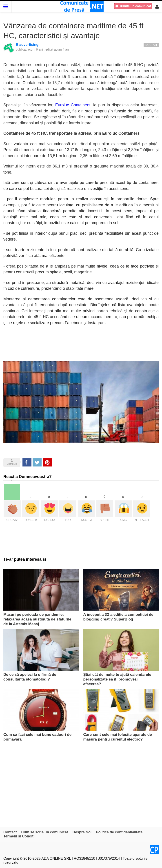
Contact (10, 832)
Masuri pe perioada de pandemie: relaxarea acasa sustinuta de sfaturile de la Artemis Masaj (37, 619)
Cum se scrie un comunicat (45, 832)
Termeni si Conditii (19, 836)
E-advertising (27, 45)
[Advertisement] (81, 784)
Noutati (151, 45)
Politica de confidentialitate (119, 832)
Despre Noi (82, 832)
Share (27, 462)
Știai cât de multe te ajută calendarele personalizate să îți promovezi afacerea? (117, 679)
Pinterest (47, 462)
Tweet (37, 462)
